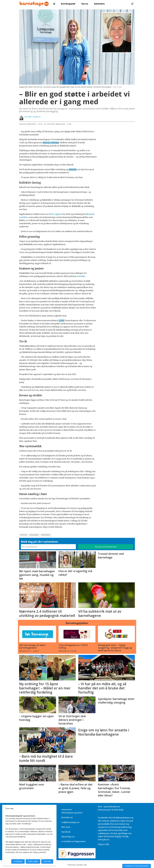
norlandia (34, 535)
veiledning (46, 535)
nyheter (24, 535)
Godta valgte (33, 861)
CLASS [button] (61, 321)
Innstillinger (18, 861)
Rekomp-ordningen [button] (51, 143)
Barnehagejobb (68, 4)
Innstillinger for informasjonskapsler (137, 866)
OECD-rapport (55, 214)
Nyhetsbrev (99, 4)
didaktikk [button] (73, 169)
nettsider (81, 276)
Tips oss (85, 4)
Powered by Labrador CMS (77, 865)
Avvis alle (47, 861)
